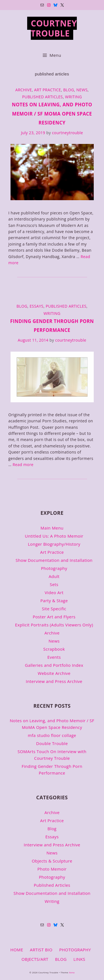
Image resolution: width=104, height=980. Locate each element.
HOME (17, 950)
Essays (37, 306)
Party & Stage (54, 601)
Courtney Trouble (54, 28)
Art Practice (48, 90)
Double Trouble (52, 743)
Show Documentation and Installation (54, 560)
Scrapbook (54, 649)
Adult (54, 576)
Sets (54, 584)
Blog (69, 90)
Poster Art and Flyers (54, 617)
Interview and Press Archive (54, 681)
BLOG (61, 959)
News (82, 90)
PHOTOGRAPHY (75, 950)
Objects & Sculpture (52, 861)
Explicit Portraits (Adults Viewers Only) (54, 625)
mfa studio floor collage (52, 735)
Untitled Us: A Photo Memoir (54, 536)
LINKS (79, 959)
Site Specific (54, 609)
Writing (74, 97)
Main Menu (52, 528)
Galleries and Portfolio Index (54, 665)
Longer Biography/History (54, 544)
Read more (23, 465)
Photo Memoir (52, 869)
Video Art (54, 592)
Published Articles (43, 97)
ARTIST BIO (41, 950)
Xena (72, 972)
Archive (24, 90)
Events (54, 657)
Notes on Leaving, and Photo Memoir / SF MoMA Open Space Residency (52, 114)
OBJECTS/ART (35, 959)
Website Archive (54, 673)
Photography (54, 568)
